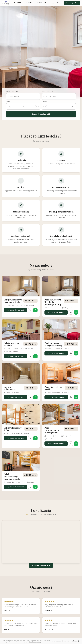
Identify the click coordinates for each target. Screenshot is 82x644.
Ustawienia (56, 641)
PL (59, 3)
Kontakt (42, 3)
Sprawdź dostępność (41, 114)
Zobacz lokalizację (41, 565)
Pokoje (18, 3)
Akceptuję (76, 641)
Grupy (29, 3)
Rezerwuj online (72, 3)
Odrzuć (67, 641)
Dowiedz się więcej (35, 642)
